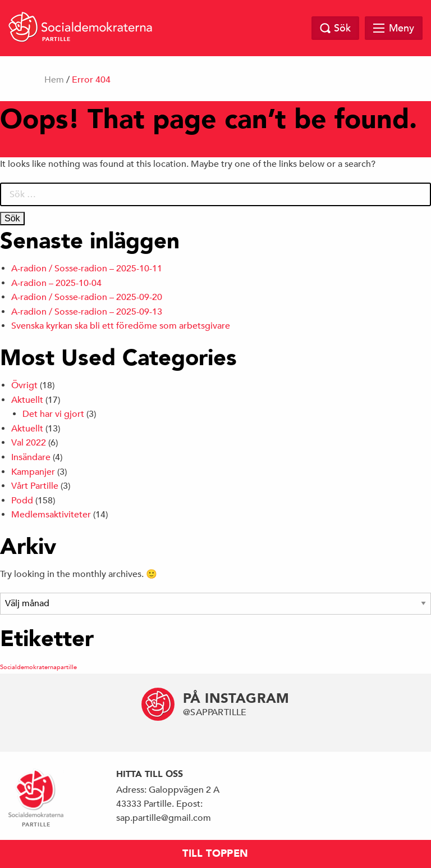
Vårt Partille (35, 486)
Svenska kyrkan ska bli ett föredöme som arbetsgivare (121, 326)
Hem (54, 80)
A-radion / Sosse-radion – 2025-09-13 (87, 312)
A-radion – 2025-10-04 (56, 283)
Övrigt (24, 385)
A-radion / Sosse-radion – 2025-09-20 (87, 297)
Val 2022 (29, 443)
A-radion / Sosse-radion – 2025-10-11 (87, 269)
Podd (22, 501)
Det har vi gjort (53, 414)
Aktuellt (27, 400)
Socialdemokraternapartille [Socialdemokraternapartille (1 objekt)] (38, 667)
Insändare (31, 457)
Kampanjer (33, 472)
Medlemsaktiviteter (51, 515)
